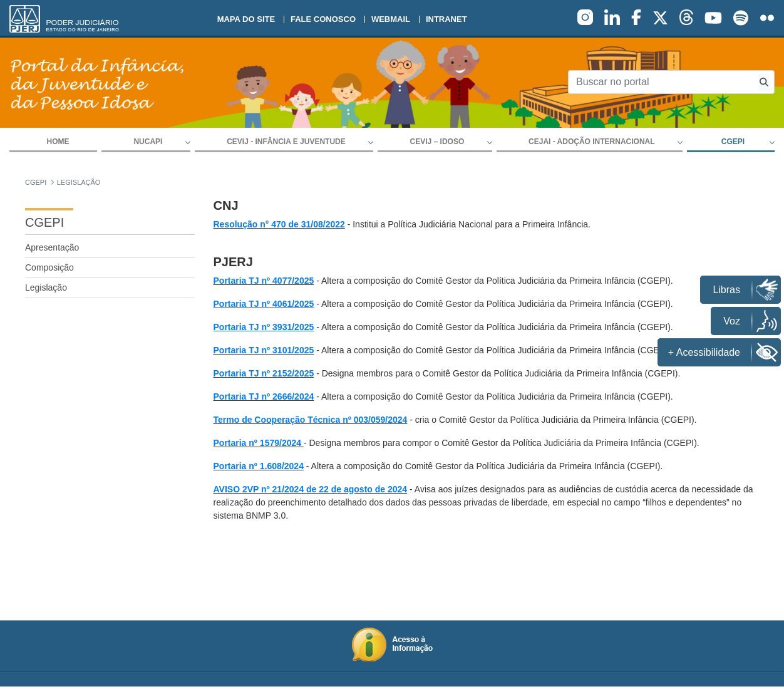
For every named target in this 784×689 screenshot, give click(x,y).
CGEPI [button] (733, 142)
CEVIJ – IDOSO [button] (437, 142)
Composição (49, 267)
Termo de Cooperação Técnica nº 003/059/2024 (311, 420)
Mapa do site (246, 19)
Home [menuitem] (58, 142)
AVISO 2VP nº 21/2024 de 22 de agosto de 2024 (311, 489)
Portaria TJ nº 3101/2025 (264, 350)
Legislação (46, 288)
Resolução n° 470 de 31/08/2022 (279, 224)
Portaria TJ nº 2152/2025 (264, 373)
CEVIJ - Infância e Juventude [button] (286, 142)
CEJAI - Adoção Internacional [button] (592, 142)
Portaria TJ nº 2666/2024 (264, 396)
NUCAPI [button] (148, 142)
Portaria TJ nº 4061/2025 (264, 304)
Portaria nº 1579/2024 (258, 443)
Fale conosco (323, 19)
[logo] (64, 19)
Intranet (446, 19)
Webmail (391, 19)
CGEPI (44, 222)
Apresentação (52, 247)
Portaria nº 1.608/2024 (259, 466)
